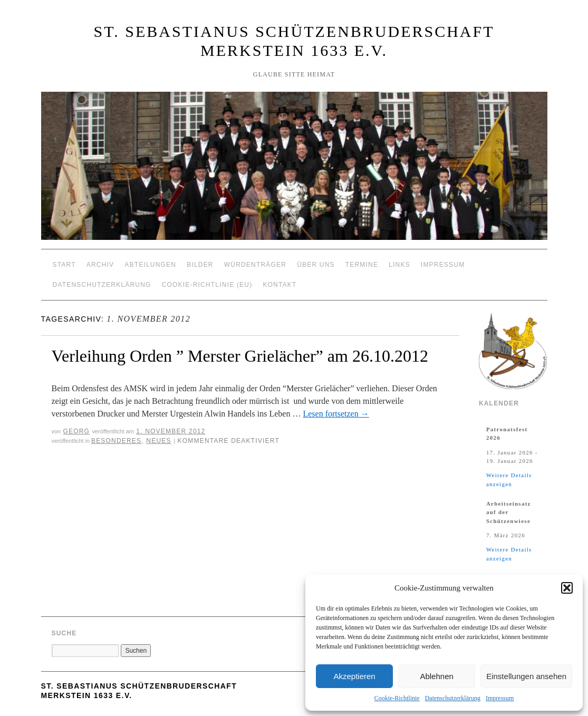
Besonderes (116, 441)
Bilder (200, 265)
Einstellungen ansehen (526, 676)
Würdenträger (255, 265)
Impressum (500, 698)
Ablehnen (436, 676)
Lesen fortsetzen (336, 414)
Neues (158, 441)
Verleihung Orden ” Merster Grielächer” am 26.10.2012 (240, 356)
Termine (362, 265)
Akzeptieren (354, 676)
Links (399, 265)
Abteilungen (150, 265)
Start (64, 265)
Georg (76, 431)
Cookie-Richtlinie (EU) (207, 285)
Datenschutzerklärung (453, 698)
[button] (567, 588)
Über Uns (316, 265)
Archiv (100, 265)
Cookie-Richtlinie (397, 698)
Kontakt (279, 285)
